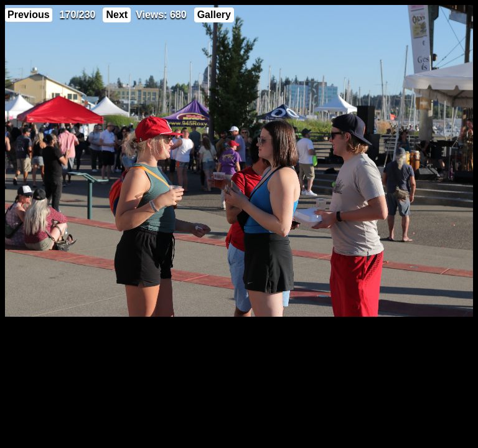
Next (117, 15)
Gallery (214, 15)
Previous (29, 15)
